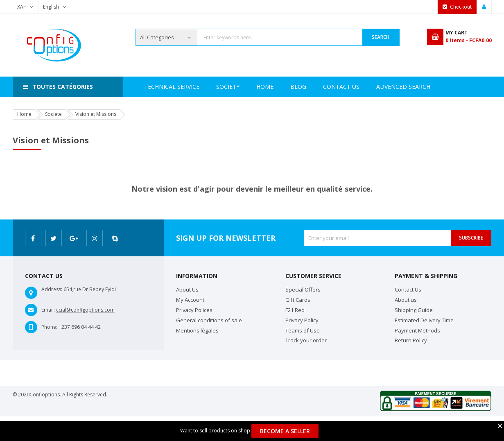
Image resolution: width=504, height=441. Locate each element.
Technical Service (246, 87)
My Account (190, 300)
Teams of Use (303, 330)
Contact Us (381, 87)
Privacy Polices (194, 310)
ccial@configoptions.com (85, 310)
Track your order (306, 340)
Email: (48, 310)
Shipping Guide (414, 310)
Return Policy (411, 340)
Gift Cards (298, 300)
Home (153, 87)
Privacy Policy (302, 320)
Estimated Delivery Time (424, 320)
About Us (187, 289)
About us (406, 300)
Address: (52, 289)
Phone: (49, 327)
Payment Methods (417, 330)
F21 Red (295, 310)
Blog (425, 87)
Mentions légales (197, 330)
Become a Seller (285, 431)
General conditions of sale (209, 320)
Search (381, 37)
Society (190, 87)
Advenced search (317, 87)
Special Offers (303, 289)
